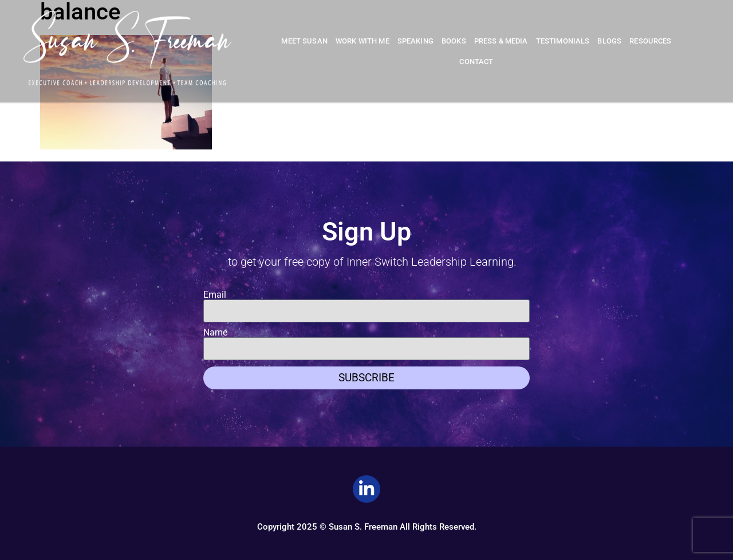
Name (215, 333)
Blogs (609, 41)
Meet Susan (304, 41)
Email (215, 295)
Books (454, 41)
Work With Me (362, 41)
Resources (650, 41)
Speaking (415, 41)
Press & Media (501, 41)
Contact (476, 62)
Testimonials (563, 41)
